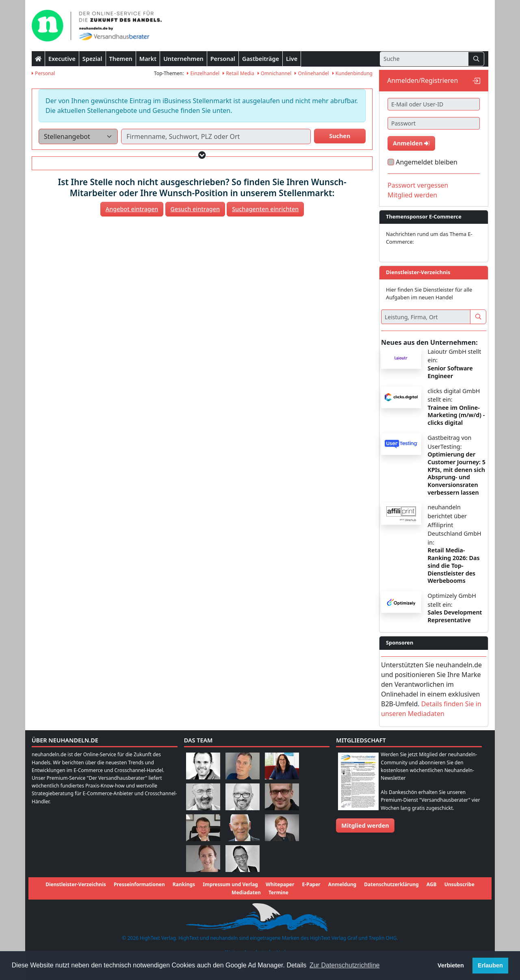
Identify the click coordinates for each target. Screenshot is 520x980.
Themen (121, 59)
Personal (223, 59)
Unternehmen (183, 59)
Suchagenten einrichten (265, 209)
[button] (202, 155)
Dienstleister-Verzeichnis (76, 884)
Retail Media (238, 73)
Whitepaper (280, 884)
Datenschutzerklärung (391, 884)
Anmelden (411, 143)
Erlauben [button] (490, 965)
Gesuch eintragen (195, 209)
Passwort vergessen (418, 185)
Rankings (184, 884)
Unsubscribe (459, 884)
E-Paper (311, 884)
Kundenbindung (352, 73)
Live (292, 59)
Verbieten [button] (451, 965)
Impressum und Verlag (230, 884)
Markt (148, 59)
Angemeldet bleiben (427, 162)
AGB (432, 884)
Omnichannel (275, 73)
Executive (62, 59)
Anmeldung (342, 884)
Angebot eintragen (132, 209)
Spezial (92, 59)
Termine (278, 892)
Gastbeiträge (261, 59)
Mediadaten (246, 892)
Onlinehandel (312, 73)
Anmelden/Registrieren (422, 80)
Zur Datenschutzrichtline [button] (345, 965)
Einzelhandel (203, 73)
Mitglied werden (412, 195)
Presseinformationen (139, 884)
